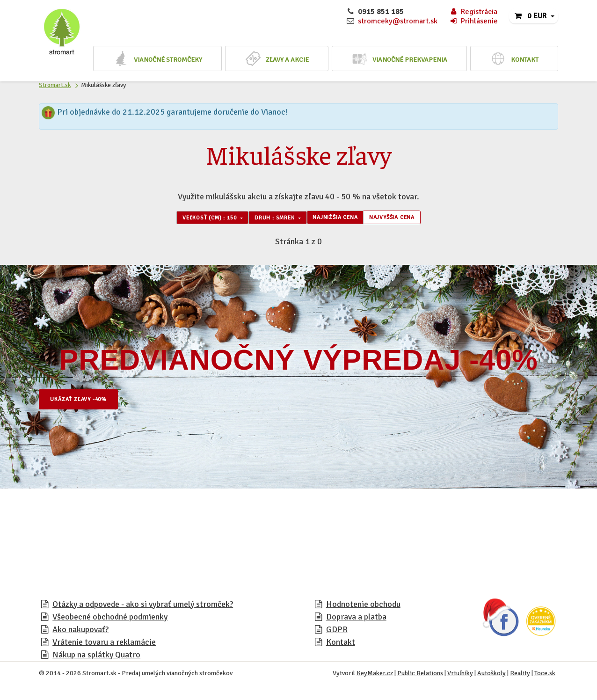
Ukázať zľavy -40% (88, 402)
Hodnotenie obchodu (363, 607)
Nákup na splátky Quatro (96, 657)
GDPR (337, 632)
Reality (520, 676)
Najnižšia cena (343, 219)
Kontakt (341, 645)
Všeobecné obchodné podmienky (110, 620)
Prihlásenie (473, 21)
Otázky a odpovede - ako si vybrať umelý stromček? (143, 607)
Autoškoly (491, 676)
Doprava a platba (356, 620)
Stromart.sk (55, 85)
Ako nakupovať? (80, 632)
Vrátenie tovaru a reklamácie (104, 645)
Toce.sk (545, 676)
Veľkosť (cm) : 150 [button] (189, 219)
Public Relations (420, 676)
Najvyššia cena (414, 219)
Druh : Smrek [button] (269, 219)
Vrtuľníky (460, 676)
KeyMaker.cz (375, 676)
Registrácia (473, 12)
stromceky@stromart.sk (398, 21)
